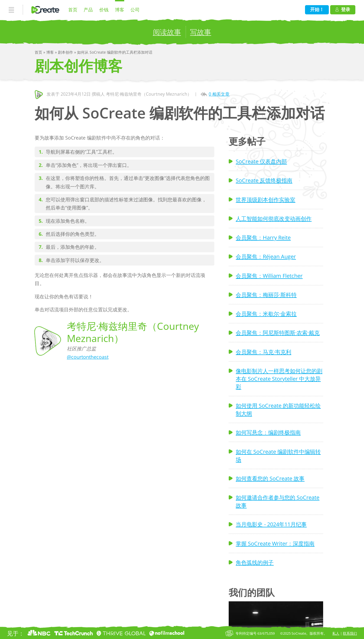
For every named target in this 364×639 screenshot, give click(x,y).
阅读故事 (167, 32)
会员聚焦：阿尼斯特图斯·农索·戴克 (278, 333)
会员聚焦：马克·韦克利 (263, 352)
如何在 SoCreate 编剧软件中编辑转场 (278, 455)
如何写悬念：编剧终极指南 (268, 432)
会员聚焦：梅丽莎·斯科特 (266, 295)
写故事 (201, 32)
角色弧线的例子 (255, 562)
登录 (343, 9)
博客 (120, 10)
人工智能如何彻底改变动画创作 (274, 218)
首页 (73, 10)
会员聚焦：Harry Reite (263, 237)
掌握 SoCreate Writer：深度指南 (275, 543)
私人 (336, 633)
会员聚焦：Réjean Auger (266, 256)
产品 (88, 10)
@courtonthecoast (88, 357)
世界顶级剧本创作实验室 (265, 199)
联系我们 (350, 633)
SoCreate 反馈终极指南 (264, 180)
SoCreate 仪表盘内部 (261, 161)
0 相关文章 (219, 94)
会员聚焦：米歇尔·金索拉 (266, 314)
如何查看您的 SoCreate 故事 (270, 478)
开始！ (317, 9)
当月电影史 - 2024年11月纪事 (271, 524)
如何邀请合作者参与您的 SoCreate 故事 (278, 501)
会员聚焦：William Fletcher (269, 276)
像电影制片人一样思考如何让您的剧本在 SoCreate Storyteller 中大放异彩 (279, 379)
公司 (135, 10)
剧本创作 (66, 52)
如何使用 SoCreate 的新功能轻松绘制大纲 (278, 409)
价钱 (104, 10)
